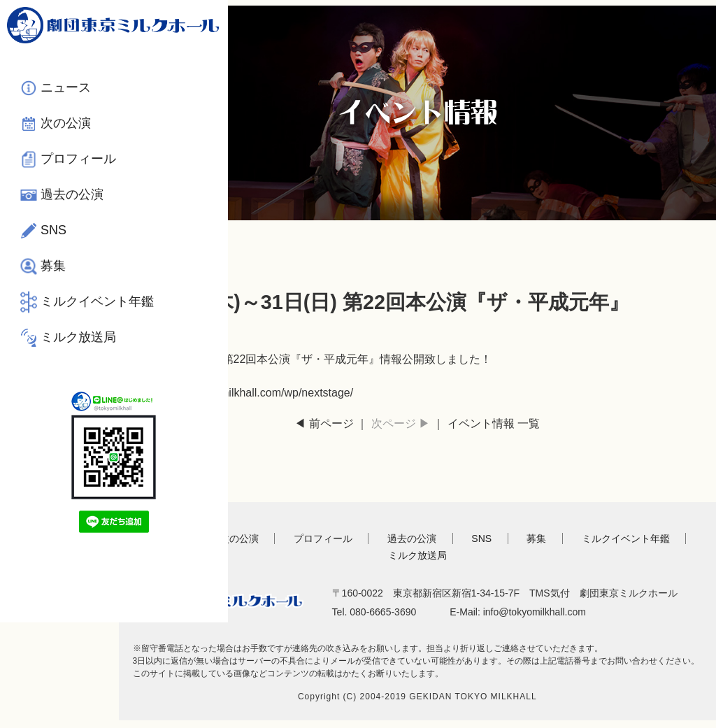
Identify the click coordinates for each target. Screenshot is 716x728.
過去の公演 (72, 192)
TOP (185, 533)
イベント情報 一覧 (504, 418)
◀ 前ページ (334, 418)
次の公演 (66, 120)
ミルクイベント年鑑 (85, 308)
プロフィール (78, 156)
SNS (53, 227)
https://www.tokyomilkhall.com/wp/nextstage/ (264, 387)
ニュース (66, 85)
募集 (53, 263)
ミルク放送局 (78, 353)
